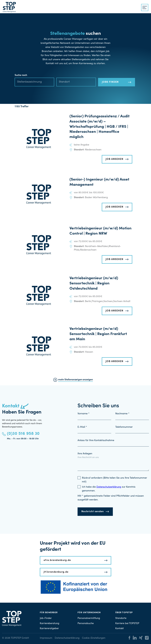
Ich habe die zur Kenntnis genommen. (109, 489)
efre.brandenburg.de (57, 560)
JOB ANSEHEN (114, 159)
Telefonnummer (124, 427)
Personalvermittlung (89, 618)
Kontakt (120, 629)
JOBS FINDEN (110, 82)
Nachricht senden (93, 512)
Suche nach (21, 75)
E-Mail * (82, 427)
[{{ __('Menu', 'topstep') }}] (145, 8)
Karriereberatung (50, 624)
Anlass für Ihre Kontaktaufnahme (96, 441)
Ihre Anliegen (85, 454)
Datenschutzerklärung (67, 638)
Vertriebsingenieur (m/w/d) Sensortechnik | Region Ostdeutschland (94, 284)
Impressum (46, 638)
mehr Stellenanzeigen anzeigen (75, 380)
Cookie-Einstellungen (94, 638)
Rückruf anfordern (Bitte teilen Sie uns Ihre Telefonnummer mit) (114, 480)
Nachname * (122, 414)
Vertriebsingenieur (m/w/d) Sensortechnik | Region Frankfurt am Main (98, 334)
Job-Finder (46, 618)
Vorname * (84, 414)
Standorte (121, 618)
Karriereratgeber (49, 629)
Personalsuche (86, 624)
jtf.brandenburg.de (56, 572)
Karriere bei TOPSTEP (127, 624)
